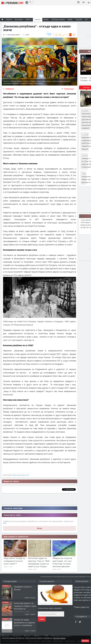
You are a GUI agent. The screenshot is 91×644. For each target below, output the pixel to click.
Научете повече (59, 638)
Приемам (85, 641)
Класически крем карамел (50, 608)
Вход (40, 528)
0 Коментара (69, 89)
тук (5, 523)
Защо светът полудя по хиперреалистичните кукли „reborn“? (14, 561)
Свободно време (58, 19)
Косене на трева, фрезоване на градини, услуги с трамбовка (24, 622)
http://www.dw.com (21, 475)
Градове (79, 19)
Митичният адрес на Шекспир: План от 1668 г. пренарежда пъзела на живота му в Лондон (39, 562)
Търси (42, 619)
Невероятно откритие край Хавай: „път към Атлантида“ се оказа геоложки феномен (62, 562)
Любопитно (10, 89)
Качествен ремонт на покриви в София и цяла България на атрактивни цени (25, 607)
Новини (37, 19)
